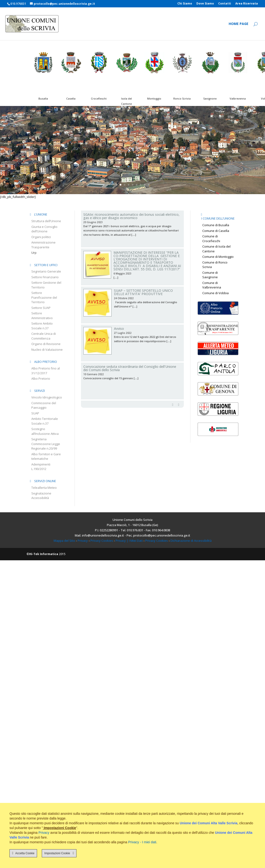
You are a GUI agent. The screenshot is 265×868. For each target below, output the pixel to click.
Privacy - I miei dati (142, 842)
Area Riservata (247, 4)
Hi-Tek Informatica (44, 554)
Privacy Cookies (102, 541)
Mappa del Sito (64, 541)
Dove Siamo (205, 4)
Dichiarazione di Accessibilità (191, 541)
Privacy (83, 541)
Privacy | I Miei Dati (129, 541)
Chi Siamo (185, 4)
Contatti (225, 4)
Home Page (239, 24)
